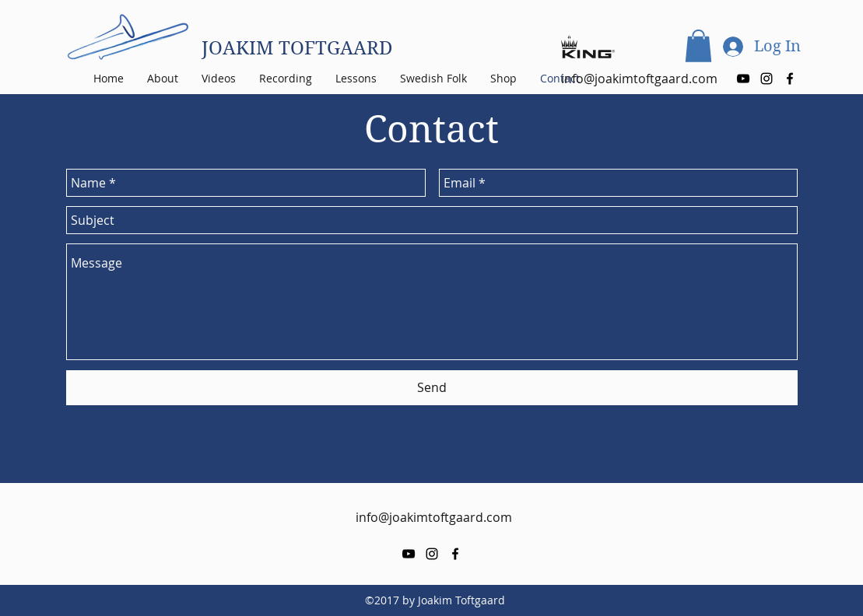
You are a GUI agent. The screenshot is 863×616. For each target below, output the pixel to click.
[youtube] (743, 79)
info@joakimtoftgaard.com (434, 517)
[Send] (432, 388)
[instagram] (767, 79)
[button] (698, 46)
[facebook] (790, 79)
